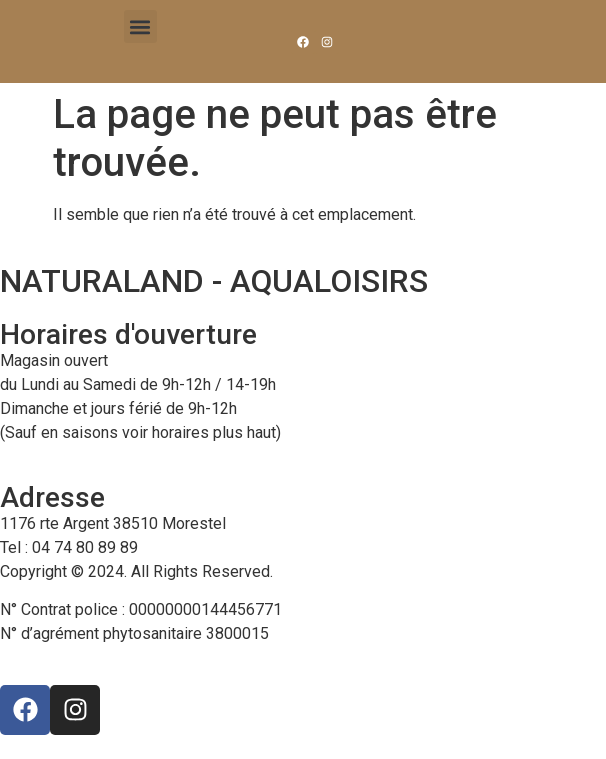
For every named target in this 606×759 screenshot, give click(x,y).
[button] (140, 26)
